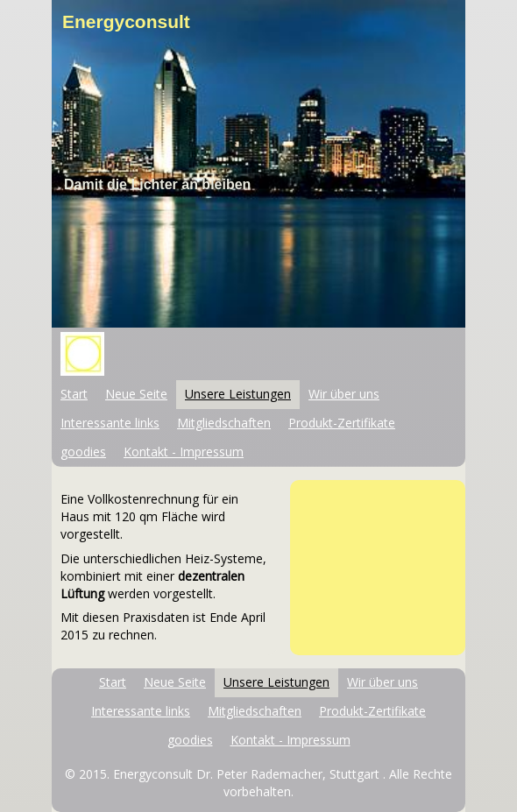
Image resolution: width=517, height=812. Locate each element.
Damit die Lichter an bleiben (157, 184)
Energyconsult (126, 21)
